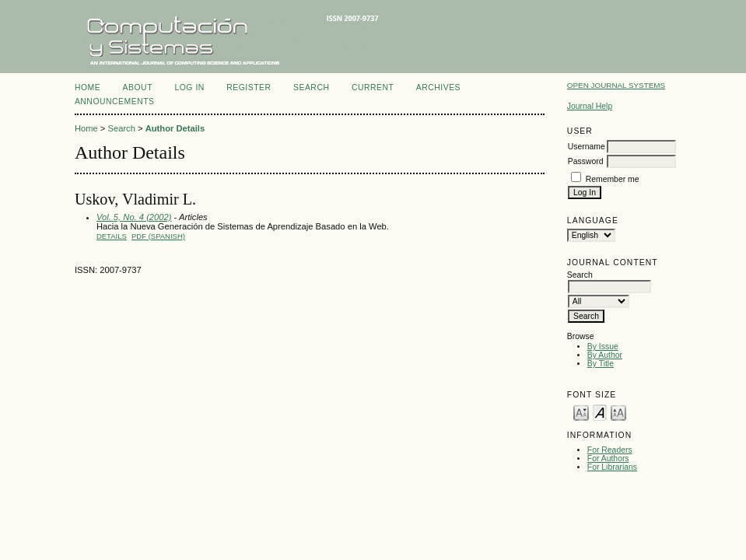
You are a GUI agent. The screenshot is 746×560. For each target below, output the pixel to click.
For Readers (610, 450)
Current (373, 87)
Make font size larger (618, 412)
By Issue (603, 346)
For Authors (608, 458)
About (138, 87)
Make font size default (600, 412)
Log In (189, 87)
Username (587, 147)
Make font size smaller (581, 412)
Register (249, 87)
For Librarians (612, 467)
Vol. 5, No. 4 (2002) (134, 217)
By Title (601, 364)
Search (311, 87)
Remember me (613, 179)
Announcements (115, 101)
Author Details (175, 128)
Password (586, 161)
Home (88, 87)
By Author (605, 355)
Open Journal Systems (616, 85)
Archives (438, 87)
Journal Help (590, 106)
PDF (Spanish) (158, 236)
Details (112, 236)
